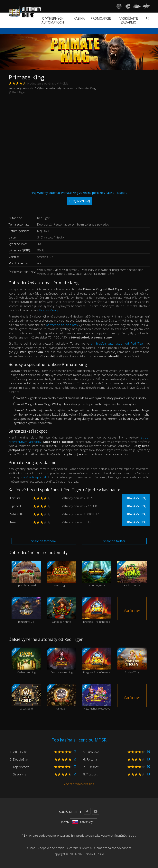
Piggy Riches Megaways (97, 697)
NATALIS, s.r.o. (95, 854)
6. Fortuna (90, 759)
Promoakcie (101, 18)
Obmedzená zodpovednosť (113, 848)
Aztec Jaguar (61, 574)
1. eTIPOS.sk (18, 752)
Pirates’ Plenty (49, 310)
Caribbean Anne (61, 610)
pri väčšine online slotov (62, 325)
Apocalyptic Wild (26, 574)
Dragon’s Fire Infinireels (97, 610)
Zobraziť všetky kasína (79, 784)
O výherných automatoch (53, 20)
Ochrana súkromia (79, 848)
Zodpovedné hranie (51, 848)
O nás (31, 848)
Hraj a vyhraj (136, 498)
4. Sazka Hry (18, 774)
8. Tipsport (90, 774)
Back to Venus (132, 574)
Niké (13, 522)
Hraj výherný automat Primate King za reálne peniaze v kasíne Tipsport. (79, 198)
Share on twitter (114, 541)
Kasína (79, 18)
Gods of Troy (132, 661)
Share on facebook (44, 541)
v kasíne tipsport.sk (34, 477)
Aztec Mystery (97, 574)
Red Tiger (19, 92)
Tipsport (16, 506)
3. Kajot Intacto (20, 767)
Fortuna (15, 498)
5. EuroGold (91, 752)
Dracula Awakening (61, 661)
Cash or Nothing (26, 661)
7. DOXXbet (91, 767)
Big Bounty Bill (26, 610)
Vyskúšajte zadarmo (129, 20)
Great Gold (26, 697)
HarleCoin (61, 697)
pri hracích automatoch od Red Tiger (117, 343)
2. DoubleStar (19, 759)
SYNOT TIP (17, 514)
